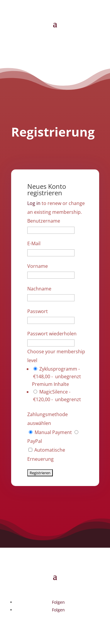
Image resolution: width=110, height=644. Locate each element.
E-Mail (34, 243)
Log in (34, 203)
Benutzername (44, 221)
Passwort (38, 311)
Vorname (38, 266)
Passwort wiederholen (52, 334)
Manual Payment (51, 432)
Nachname (39, 289)
